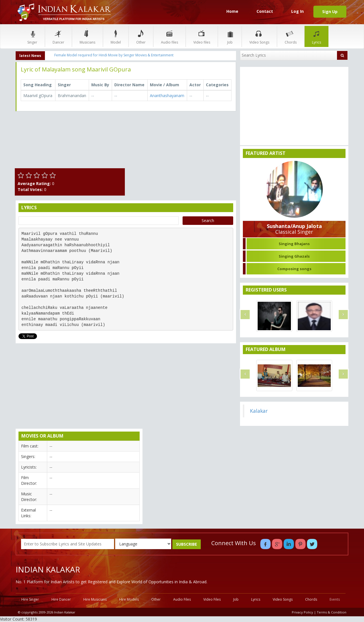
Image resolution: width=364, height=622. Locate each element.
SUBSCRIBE (187, 544)
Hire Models (129, 599)
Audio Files (182, 599)
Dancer (58, 36)
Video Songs (259, 36)
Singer (32, 36)
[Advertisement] (182, 155)
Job (230, 36)
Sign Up (330, 12)
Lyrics (317, 36)
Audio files (169, 36)
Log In (297, 11)
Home (232, 11)
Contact (265, 11)
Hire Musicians (95, 599)
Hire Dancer (61, 599)
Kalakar (259, 411)
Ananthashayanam (167, 96)
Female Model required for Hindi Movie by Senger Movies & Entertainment (114, 55)
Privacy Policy (302, 612)
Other (141, 36)
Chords (291, 36)
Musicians (87, 36)
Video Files (212, 599)
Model (116, 36)
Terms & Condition (332, 612)
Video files (202, 36)
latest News (30, 56)
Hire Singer (30, 599)
